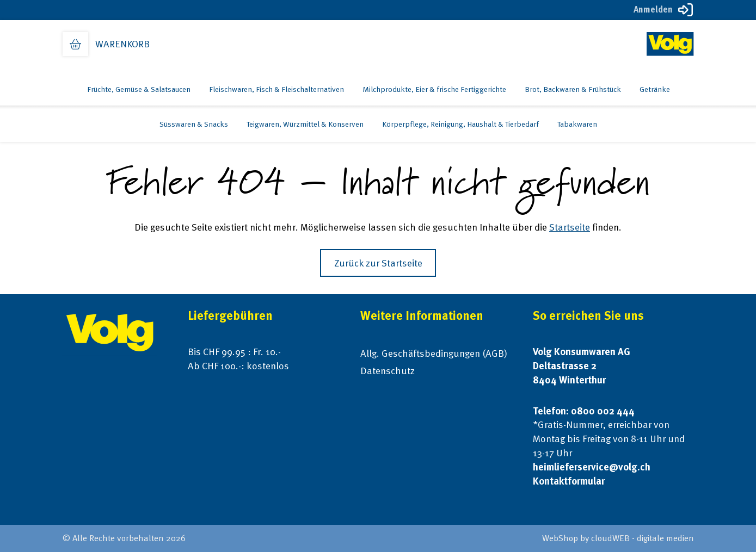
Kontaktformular (569, 481)
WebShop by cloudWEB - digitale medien (618, 538)
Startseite (570, 227)
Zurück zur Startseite (378, 263)
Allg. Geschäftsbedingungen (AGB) (434, 353)
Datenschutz (388, 371)
